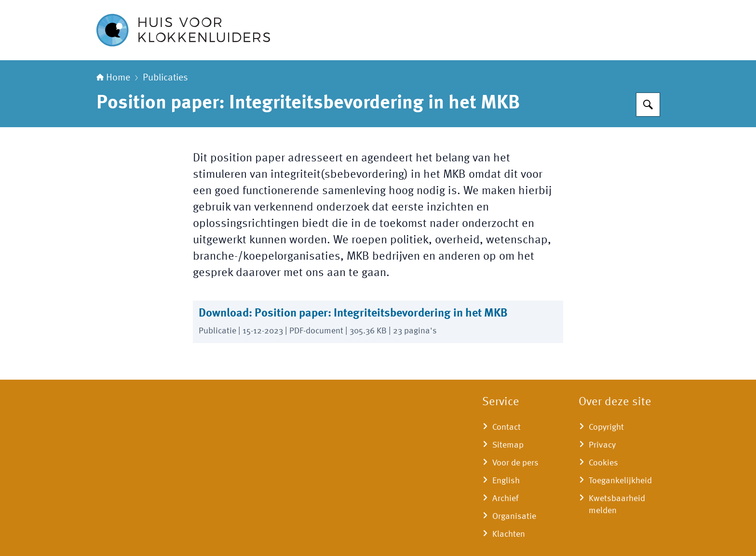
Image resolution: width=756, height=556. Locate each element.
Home (113, 78)
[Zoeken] (648, 105)
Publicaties (165, 78)
